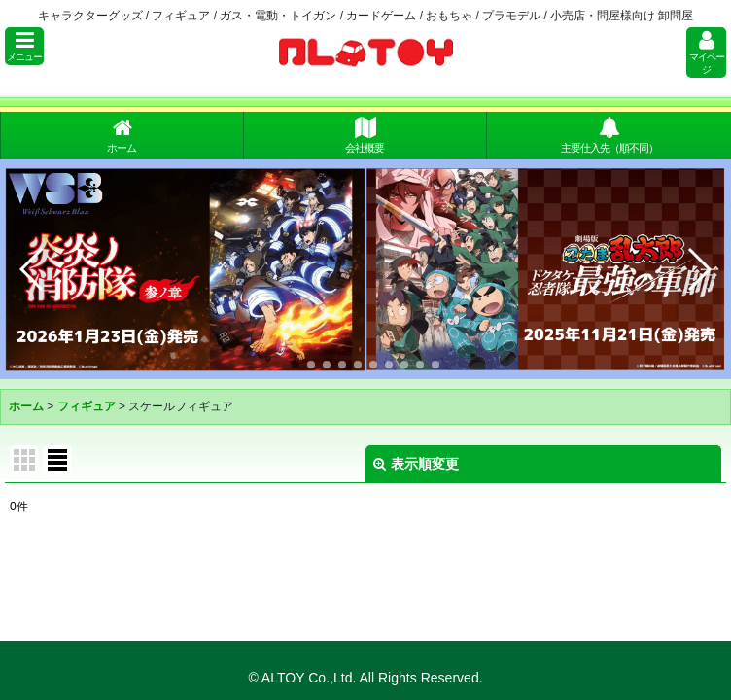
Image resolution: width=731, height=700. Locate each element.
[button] (24, 46)
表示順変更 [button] (416, 464)
